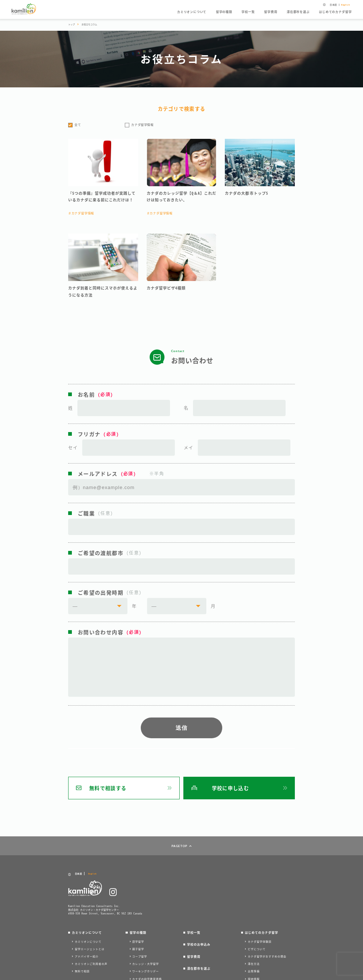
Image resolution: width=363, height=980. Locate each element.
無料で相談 (82, 971)
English (345, 5)
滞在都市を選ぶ (298, 12)
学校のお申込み (199, 944)
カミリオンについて (192, 12)
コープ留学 (140, 956)
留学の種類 (224, 12)
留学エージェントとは (90, 949)
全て (78, 125)
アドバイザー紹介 (87, 956)
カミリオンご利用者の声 (91, 964)
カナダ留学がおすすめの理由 (267, 956)
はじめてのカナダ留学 (335, 12)
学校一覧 (248, 12)
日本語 (333, 5)
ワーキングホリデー (146, 971)
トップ (71, 24)
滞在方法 (254, 964)
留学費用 (271, 12)
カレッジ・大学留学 (146, 964)
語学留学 (138, 941)
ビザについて (257, 949)
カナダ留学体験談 (260, 941)
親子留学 (138, 949)
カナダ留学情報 (142, 125)
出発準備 (254, 971)
